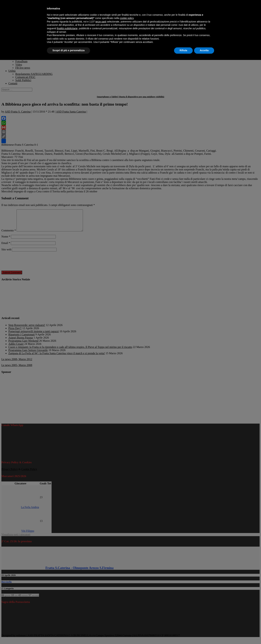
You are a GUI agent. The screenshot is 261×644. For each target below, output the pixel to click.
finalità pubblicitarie (67, 28)
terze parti (101, 22)
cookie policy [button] (127, 18)
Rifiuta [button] (183, 50)
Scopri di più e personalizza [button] (68, 50)
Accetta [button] (204, 50)
